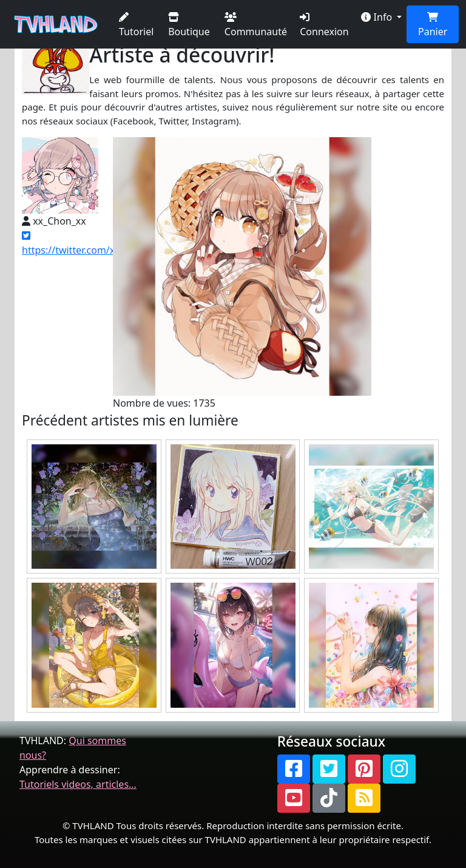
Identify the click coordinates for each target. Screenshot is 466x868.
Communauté (256, 25)
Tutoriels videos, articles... (78, 784)
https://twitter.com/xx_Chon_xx (92, 244)
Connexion (324, 25)
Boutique (189, 25)
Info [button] (378, 17)
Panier (433, 25)
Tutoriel (136, 25)
